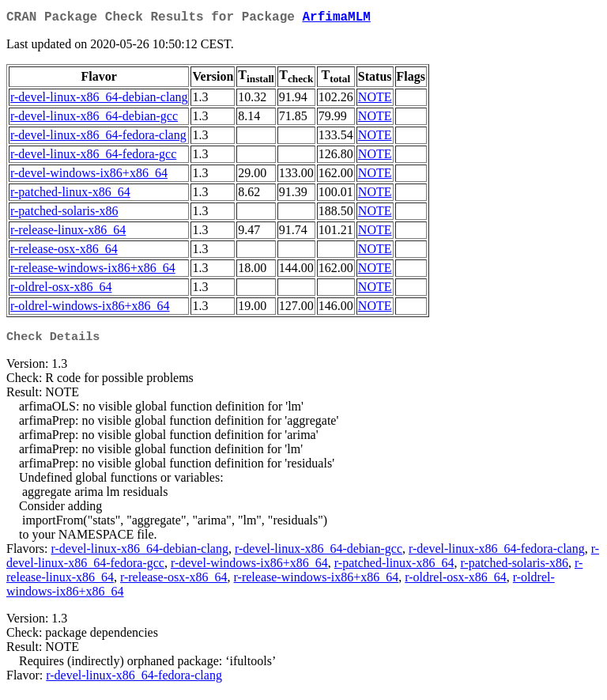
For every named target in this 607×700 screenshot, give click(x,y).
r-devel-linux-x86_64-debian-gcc (94, 119)
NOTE (375, 100)
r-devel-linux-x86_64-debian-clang (99, 100)
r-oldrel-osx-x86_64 (61, 290)
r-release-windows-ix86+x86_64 (93, 271)
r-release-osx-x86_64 (64, 252)
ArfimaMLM (336, 19)
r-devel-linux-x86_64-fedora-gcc (93, 157)
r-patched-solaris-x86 (64, 214)
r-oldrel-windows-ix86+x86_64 (90, 309)
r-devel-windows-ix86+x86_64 (89, 176)
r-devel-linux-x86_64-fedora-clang (98, 138)
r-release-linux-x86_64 (68, 233)
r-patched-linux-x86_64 (70, 195)
